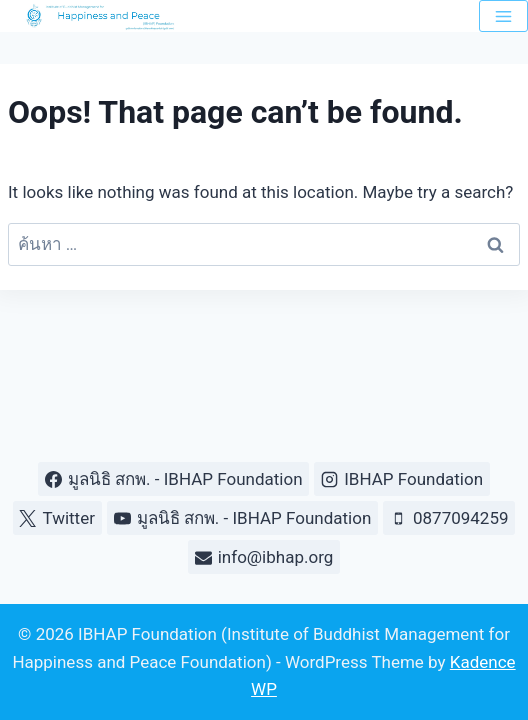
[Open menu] (503, 16)
